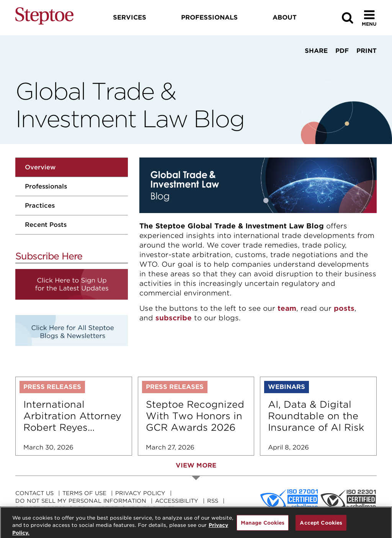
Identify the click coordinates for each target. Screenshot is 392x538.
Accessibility (177, 501)
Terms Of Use (84, 493)
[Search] (348, 18)
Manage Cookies (263, 525)
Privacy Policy (140, 493)
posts (344, 308)
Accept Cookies (321, 525)
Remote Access (40, 508)
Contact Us (34, 493)
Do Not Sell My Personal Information (81, 501)
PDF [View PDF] (342, 51)
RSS (213, 501)
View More (196, 465)
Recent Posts (46, 225)
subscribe (174, 318)
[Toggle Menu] (369, 18)
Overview (40, 167)
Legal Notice (96, 508)
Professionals (46, 186)
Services (130, 17)
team (287, 308)
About (285, 17)
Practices (40, 206)
